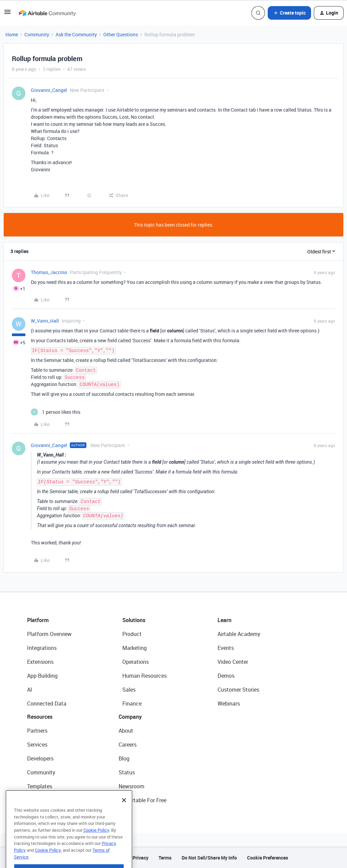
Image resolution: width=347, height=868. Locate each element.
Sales (129, 690)
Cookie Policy (96, 844)
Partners (37, 731)
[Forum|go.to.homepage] (47, 13)
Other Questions (121, 34)
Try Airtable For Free (142, 800)
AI (30, 690)
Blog (124, 758)
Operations (136, 662)
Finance (132, 703)
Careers (128, 745)
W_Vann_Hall (45, 321)
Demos (226, 676)
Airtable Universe (47, 800)
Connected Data (47, 703)
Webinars (229, 703)
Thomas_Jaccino (49, 272)
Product (132, 634)
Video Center (233, 662)
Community (37, 34)
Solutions (134, 620)
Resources (40, 717)
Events (226, 648)
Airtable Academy (239, 634)
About (126, 731)
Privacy (140, 858)
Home (12, 34)
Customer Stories (238, 690)
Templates (40, 786)
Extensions (40, 662)
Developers (40, 758)
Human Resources (145, 676)
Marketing (135, 648)
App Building (42, 676)
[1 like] (56, 412)
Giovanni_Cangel (49, 90)
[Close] (124, 814)
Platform (38, 620)
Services (37, 745)
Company (130, 717)
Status (127, 772)
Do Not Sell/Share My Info (209, 858)
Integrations (42, 648)
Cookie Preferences (268, 858)
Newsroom (131, 786)
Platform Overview (49, 634)
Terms (165, 858)
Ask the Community (76, 34)
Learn (224, 620)
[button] (7, 14)
